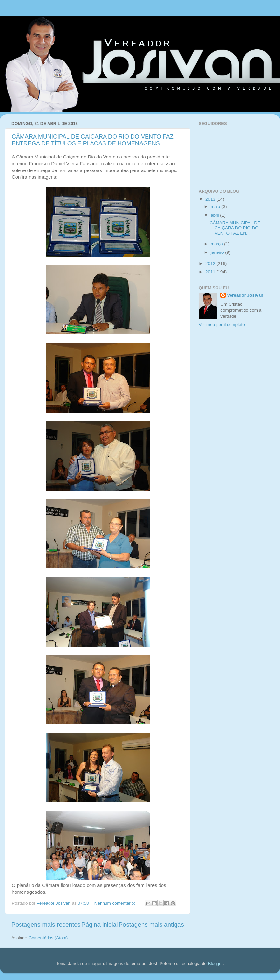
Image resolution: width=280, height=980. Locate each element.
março (217, 244)
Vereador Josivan (245, 295)
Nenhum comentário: (115, 903)
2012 (211, 263)
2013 (211, 199)
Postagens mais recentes (46, 925)
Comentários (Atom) (48, 938)
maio (216, 206)
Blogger (215, 964)
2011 (211, 272)
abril (215, 215)
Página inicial (99, 925)
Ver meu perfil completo (222, 325)
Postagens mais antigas (151, 925)
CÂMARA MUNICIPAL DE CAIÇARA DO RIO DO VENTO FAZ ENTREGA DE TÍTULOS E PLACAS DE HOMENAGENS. (93, 140)
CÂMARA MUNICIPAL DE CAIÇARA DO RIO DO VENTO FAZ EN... (235, 228)
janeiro (218, 252)
